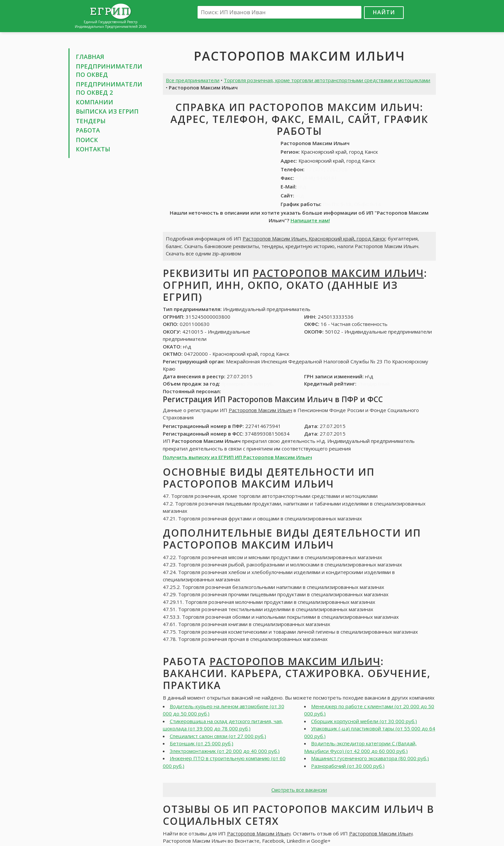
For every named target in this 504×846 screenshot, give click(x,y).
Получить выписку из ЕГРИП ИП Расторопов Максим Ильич (237, 457)
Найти (384, 12)
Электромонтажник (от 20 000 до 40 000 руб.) (225, 751)
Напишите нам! (310, 220)
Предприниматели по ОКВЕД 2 (109, 88)
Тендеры (91, 121)
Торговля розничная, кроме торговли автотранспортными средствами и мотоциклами (327, 80)
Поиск (87, 140)
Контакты (93, 149)
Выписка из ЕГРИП (107, 111)
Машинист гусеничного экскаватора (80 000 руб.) (370, 758)
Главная (90, 57)
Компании (94, 102)
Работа (88, 130)
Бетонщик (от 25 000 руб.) (202, 743)
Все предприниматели (193, 80)
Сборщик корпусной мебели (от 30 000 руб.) (364, 721)
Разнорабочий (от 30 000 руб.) (348, 766)
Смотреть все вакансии (299, 790)
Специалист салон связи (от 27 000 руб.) (218, 736)
